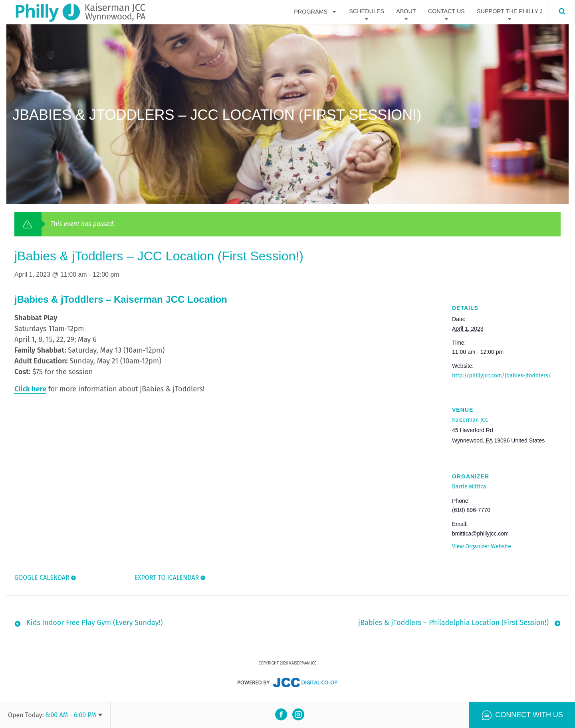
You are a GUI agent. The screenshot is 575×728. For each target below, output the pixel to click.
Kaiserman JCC (470, 420)
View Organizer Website (482, 546)
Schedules (367, 12)
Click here (30, 389)
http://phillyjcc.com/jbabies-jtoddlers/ (502, 376)
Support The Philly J (510, 12)
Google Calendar (42, 578)
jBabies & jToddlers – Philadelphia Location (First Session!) (453, 625)
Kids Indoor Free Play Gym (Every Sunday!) (95, 625)
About (406, 12)
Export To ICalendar (166, 578)
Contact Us (446, 12)
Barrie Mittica (469, 487)
